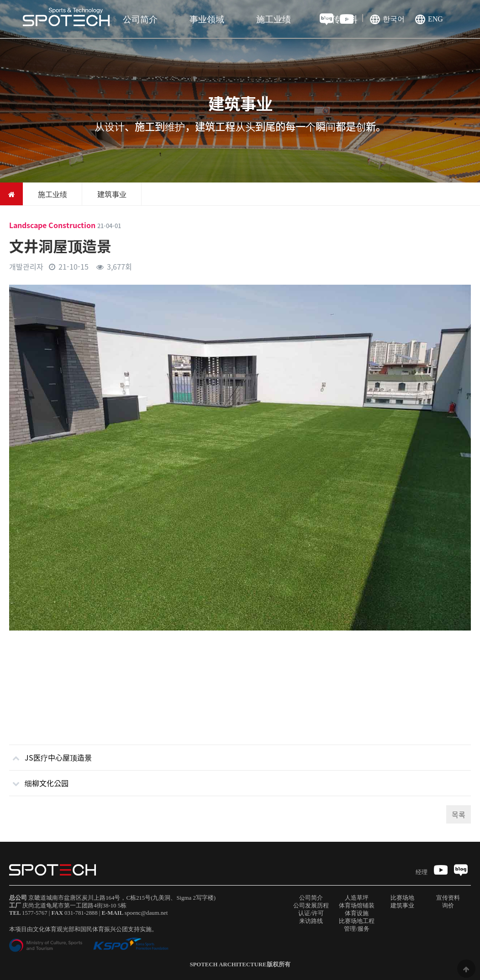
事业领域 (207, 19)
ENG (435, 19)
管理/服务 (357, 929)
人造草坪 (357, 898)
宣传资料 (340, 19)
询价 (448, 906)
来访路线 (311, 921)
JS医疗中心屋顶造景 (50, 754)
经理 (422, 872)
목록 (459, 814)
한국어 (394, 19)
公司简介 (140, 19)
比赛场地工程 (357, 921)
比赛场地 (402, 898)
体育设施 (357, 913)
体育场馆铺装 (357, 906)
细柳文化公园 (39, 779)
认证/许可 (311, 913)
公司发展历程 (311, 906)
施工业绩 (274, 19)
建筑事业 (402, 906)
